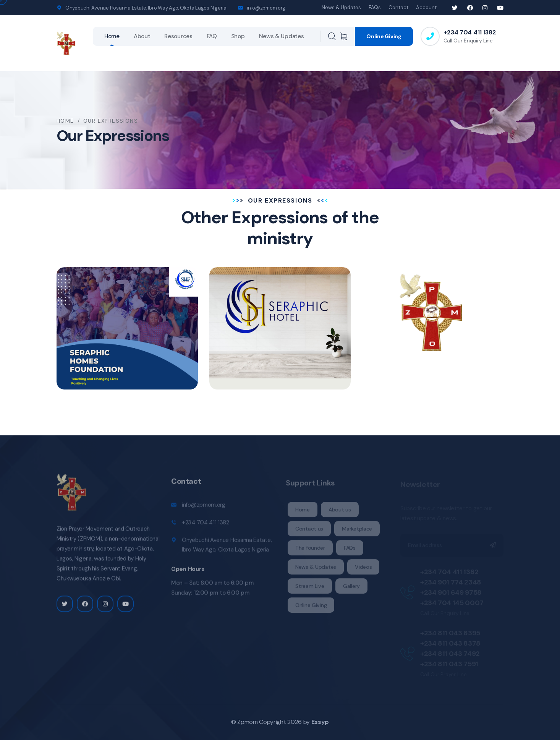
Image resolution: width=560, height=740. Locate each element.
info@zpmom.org (266, 8)
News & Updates (341, 7)
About (142, 36)
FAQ (212, 36)
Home (112, 36)
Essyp (320, 722)
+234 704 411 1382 (470, 32)
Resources (178, 36)
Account (426, 7)
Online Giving (384, 36)
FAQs (375, 7)
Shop (238, 36)
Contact (398, 7)
